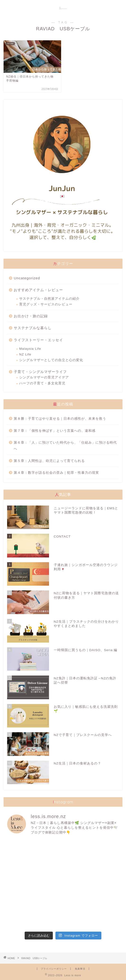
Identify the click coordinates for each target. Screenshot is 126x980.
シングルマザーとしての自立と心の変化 (51, 360)
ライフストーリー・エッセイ (38, 340)
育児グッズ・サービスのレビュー (46, 304)
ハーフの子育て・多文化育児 (42, 383)
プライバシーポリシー (54, 969)
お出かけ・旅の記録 (31, 316)
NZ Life (25, 354)
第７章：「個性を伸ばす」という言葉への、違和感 (55, 431)
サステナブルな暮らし (33, 328)
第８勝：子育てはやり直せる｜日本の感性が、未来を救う (60, 419)
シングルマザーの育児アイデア (44, 377)
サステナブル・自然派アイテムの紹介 (49, 299)
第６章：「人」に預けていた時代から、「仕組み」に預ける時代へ (65, 446)
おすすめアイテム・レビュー (38, 290)
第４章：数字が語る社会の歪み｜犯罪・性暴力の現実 (56, 473)
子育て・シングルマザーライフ (40, 372)
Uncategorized (27, 278)
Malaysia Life (30, 349)
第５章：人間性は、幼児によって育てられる (49, 461)
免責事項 (80, 969)
